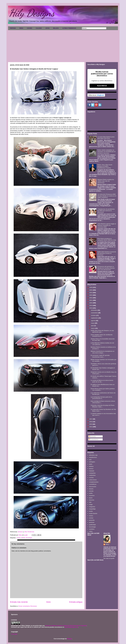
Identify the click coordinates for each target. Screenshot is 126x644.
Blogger (69, 639)
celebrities (92, 475)
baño (91, 464)
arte (90, 460)
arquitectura (93, 457)
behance (21, 532)
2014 (91, 427)
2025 (91, 290)
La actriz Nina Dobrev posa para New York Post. (106, 138)
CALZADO (39, 28)
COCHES (29, 28)
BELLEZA (56, 28)
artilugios (92, 462)
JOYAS (47, 28)
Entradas (92, 436)
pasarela (92, 520)
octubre (94, 315)
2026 (91, 287)
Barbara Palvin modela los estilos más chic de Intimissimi (106, 181)
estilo (91, 493)
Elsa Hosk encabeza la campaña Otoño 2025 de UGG (107, 239)
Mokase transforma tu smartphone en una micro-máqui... (102, 352)
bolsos (91, 469)
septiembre (95, 318)
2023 (91, 295)
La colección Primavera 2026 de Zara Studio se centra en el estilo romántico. (107, 196)
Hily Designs (32, 13)
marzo (93, 328)
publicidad (92, 525)
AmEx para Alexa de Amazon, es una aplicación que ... (102, 331)
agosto (93, 321)
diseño (23, 538)
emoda (91, 491)
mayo (93, 323)
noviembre (95, 313)
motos (91, 516)
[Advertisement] (63, 45)
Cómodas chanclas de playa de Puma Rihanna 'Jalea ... (102, 406)
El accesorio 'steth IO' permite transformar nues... (100, 356)
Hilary (107, 544)
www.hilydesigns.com (71, 627)
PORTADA (13, 28)
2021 (91, 300)
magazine (92, 507)
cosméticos (93, 484)
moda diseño (93, 513)
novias (91, 518)
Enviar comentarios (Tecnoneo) (28, 606)
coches (18, 538)
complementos (94, 482)
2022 (91, 298)
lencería (92, 500)
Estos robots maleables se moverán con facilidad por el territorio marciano (106, 152)
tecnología (29, 538)
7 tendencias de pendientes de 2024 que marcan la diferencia (106, 211)
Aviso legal (14, 634)
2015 (91, 424)
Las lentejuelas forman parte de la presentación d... (101, 398)
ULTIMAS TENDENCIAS (69, 28)
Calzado (92, 471)
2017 (91, 419)
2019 (91, 305)
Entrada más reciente (19, 602)
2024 (91, 293)
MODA (21, 28)
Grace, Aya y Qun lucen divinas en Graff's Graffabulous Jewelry (105, 166)
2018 (91, 308)
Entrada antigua (76, 602)
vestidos (92, 529)
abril (93, 326)
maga (91, 504)
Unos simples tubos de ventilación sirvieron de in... (102, 335)
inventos (92, 496)
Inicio (48, 602)
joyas (91, 498)
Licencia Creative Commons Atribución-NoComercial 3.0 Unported (66, 626)
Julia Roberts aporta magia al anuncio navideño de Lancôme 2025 (107, 225)
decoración (93, 487)
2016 (91, 422)
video (91, 531)
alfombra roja (93, 455)
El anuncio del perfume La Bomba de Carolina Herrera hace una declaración (106, 268)
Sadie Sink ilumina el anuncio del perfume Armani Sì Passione (107, 253)
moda (91, 511)
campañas (92, 473)
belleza (91, 466)
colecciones (93, 480)
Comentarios (93, 439)
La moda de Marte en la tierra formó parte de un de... (102, 381)
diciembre (94, 310)
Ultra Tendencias (29, 532)
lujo (90, 502)
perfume (92, 522)
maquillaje (92, 509)
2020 (91, 303)
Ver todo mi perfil (109, 558)
